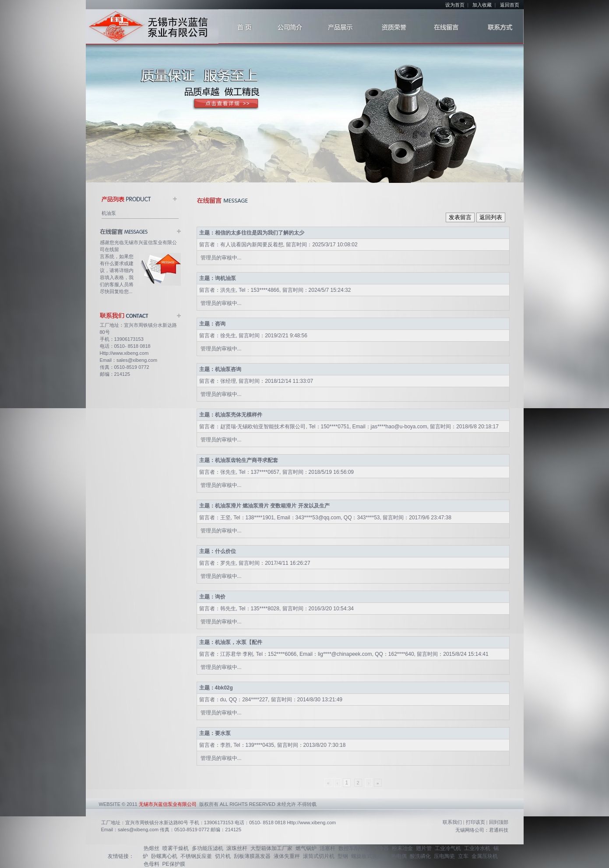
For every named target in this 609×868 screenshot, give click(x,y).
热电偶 (399, 856)
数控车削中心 (354, 848)
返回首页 (510, 5)
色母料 (151, 864)
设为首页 (455, 5)
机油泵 (109, 213)
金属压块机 (485, 856)
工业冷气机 (448, 848)
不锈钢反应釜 (196, 856)
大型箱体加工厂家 (271, 848)
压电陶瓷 (444, 856)
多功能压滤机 (208, 848)
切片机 (223, 856)
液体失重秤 (287, 856)
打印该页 (475, 822)
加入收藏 (482, 5)
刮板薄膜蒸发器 (252, 856)
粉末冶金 (402, 848)
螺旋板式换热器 (370, 856)
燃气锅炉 (306, 848)
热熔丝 (151, 848)
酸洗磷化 (420, 856)
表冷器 (381, 848)
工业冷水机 (477, 848)
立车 (463, 856)
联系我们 (452, 822)
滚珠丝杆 (237, 848)
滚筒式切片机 (319, 856)
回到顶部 (499, 822)
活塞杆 (327, 848)
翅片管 (424, 848)
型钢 (343, 856)
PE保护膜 (174, 864)
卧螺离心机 (164, 856)
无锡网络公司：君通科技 (482, 830)
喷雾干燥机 (176, 848)
